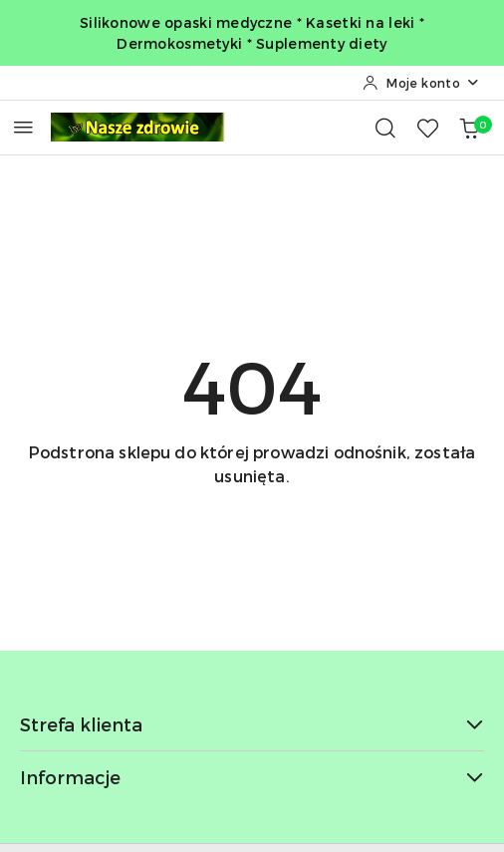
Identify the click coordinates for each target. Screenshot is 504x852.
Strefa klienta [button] (252, 724)
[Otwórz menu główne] (23, 127)
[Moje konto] (421, 83)
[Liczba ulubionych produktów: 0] (427, 128)
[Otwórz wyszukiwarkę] (385, 128)
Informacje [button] (252, 777)
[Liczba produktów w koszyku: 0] (469, 128)
